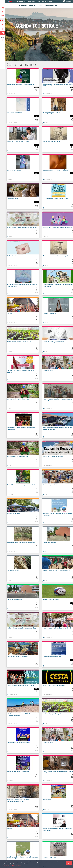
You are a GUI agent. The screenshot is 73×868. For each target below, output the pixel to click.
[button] (23, 83)
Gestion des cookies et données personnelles (13, 866)
